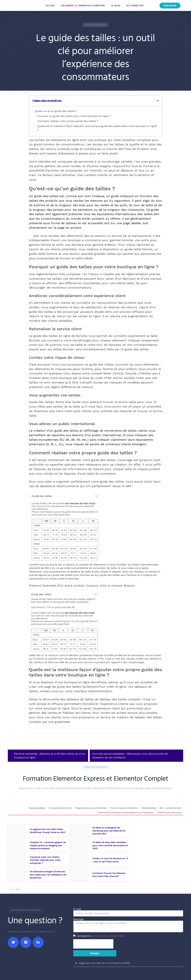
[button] (95, 25)
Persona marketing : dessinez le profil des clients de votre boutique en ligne (48, 756)
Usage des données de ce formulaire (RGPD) (104, 962)
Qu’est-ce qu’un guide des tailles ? (56, 111)
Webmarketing (148, 808)
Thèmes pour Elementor (169, 812)
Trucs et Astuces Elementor (123, 808)
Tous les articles (35, 808)
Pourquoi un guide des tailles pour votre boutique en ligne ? (74, 116)
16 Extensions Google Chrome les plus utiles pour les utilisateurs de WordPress (48, 874)
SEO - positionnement (170, 808)
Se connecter (135, 5)
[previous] (11, 889)
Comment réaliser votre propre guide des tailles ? (68, 121)
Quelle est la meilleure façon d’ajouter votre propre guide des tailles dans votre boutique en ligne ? (97, 128)
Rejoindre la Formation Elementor (83, 5)
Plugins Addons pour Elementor (90, 808)
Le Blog (115, 5)
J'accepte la (100, 935)
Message (78, 918)
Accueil (50, 5)
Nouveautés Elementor (59, 808)
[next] (17, 889)
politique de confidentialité (108, 935)
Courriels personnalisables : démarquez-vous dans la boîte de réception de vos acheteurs (136, 756)
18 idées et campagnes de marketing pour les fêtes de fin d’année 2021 (109, 830)
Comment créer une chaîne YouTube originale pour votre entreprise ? (45, 859)
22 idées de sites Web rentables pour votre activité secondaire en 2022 (110, 844)
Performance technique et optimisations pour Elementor (125, 812)
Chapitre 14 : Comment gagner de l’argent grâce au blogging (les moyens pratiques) (48, 844)
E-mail (77, 908)
